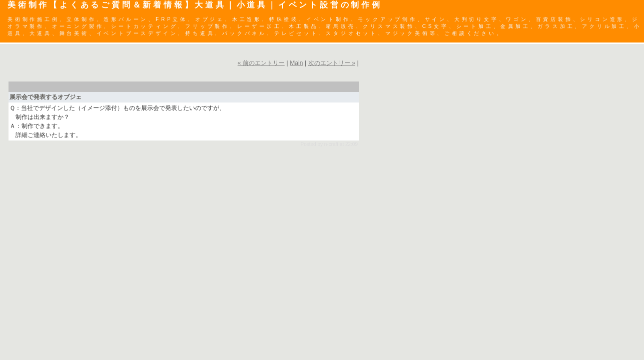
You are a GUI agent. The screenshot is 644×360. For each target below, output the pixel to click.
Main (296, 63)
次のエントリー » (332, 63)
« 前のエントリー (261, 63)
